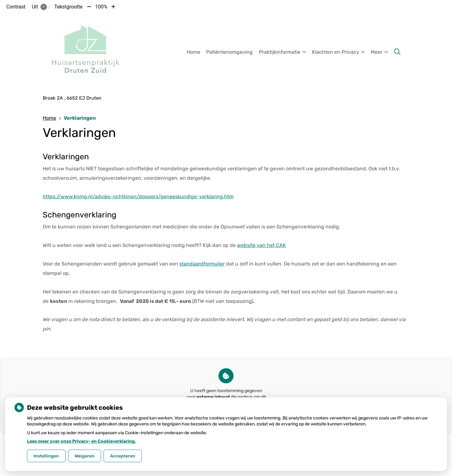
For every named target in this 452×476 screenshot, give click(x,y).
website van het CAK (261, 245)
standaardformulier (202, 264)
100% (101, 7)
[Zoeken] (397, 52)
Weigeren (85, 456)
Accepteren (123, 456)
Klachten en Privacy (336, 52)
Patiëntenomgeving (229, 52)
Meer (377, 52)
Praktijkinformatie (280, 52)
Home (194, 52)
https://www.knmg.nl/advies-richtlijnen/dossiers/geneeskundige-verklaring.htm (138, 197)
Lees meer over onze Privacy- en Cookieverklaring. (81, 441)
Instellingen (46, 456)
